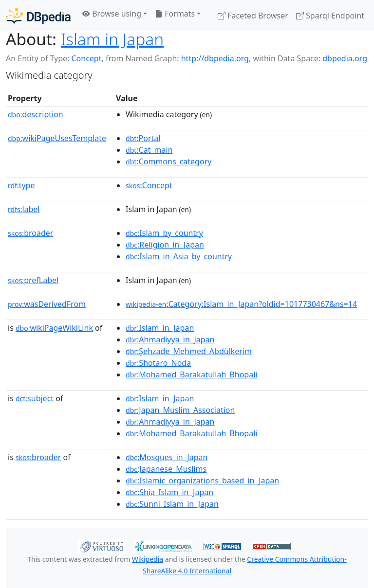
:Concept (149, 185)
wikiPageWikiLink (54, 328)
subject (35, 398)
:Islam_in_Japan (160, 328)
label (24, 209)
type (21, 185)
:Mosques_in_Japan (167, 457)
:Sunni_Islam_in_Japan (172, 504)
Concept (86, 58)
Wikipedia (148, 559)
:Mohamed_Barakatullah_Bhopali (191, 374)
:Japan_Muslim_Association (180, 410)
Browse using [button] (112, 14)
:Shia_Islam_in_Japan (169, 492)
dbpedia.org (345, 58)
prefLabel (33, 280)
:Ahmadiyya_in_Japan (170, 339)
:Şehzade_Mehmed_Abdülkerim (189, 351)
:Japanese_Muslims (166, 469)
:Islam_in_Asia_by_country (179, 256)
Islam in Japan (112, 39)
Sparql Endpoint (330, 16)
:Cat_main (149, 150)
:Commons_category (168, 161)
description (36, 114)
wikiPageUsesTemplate (57, 138)
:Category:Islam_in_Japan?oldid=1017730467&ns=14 (241, 304)
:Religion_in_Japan (165, 245)
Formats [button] (175, 14)
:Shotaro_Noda (158, 363)
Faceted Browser (253, 16)
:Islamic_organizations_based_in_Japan (202, 481)
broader (30, 233)
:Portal (143, 138)
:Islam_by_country (164, 233)
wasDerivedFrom (47, 304)
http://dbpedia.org (215, 58)
